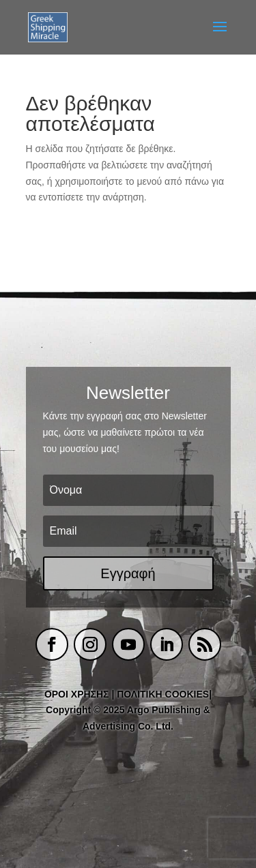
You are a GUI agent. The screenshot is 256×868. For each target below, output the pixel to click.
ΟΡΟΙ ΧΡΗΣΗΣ (77, 694)
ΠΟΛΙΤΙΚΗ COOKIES (163, 694)
